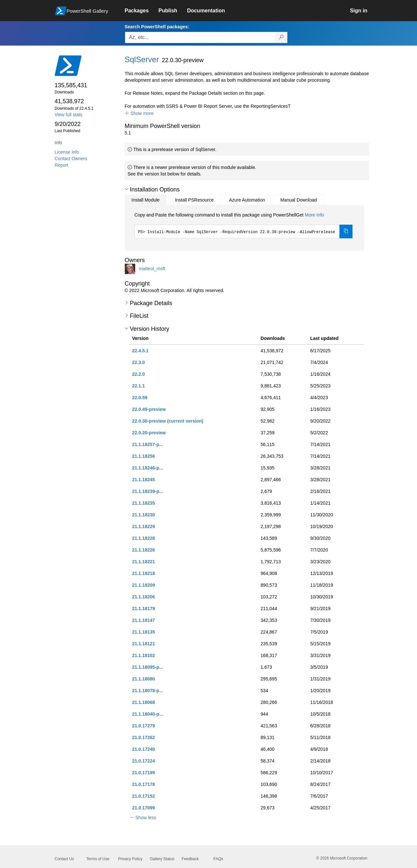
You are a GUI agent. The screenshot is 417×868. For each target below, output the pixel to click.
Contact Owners (71, 159)
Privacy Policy (130, 859)
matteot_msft (152, 268)
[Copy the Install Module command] (346, 231)
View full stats (69, 115)
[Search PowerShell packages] (281, 37)
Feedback (190, 859)
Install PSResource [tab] (194, 200)
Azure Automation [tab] (247, 200)
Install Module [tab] (146, 200)
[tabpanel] (244, 225)
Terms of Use (98, 859)
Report (62, 165)
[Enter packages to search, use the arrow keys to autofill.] (200, 37)
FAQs (218, 859)
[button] (139, 113)
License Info (67, 152)
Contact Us (64, 859)
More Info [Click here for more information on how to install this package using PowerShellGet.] (314, 215)
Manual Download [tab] (298, 200)
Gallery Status (162, 859)
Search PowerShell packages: (157, 27)
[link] (142, 11)
